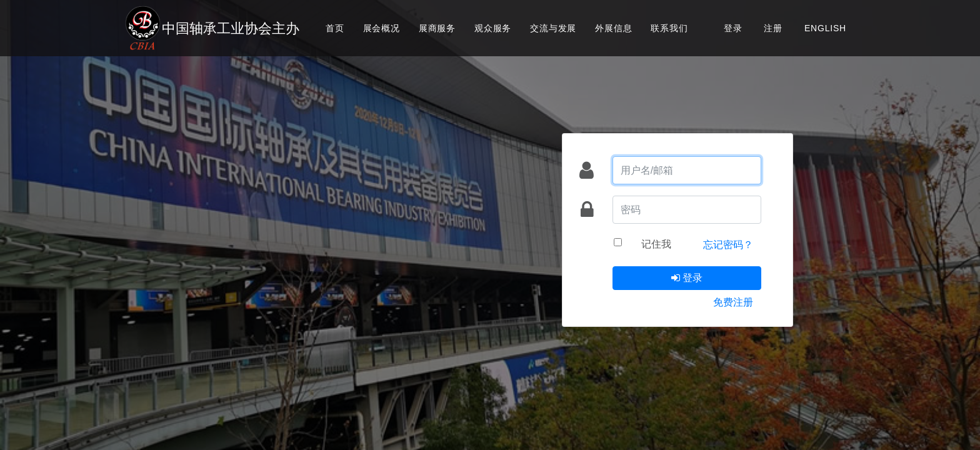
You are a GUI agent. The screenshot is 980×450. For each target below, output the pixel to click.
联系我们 (669, 28)
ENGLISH (825, 28)
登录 (733, 28)
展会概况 (382, 28)
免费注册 (733, 302)
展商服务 (437, 28)
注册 (773, 28)
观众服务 (493, 28)
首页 (335, 28)
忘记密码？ (728, 244)
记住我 (656, 243)
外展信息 (613, 28)
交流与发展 (553, 28)
